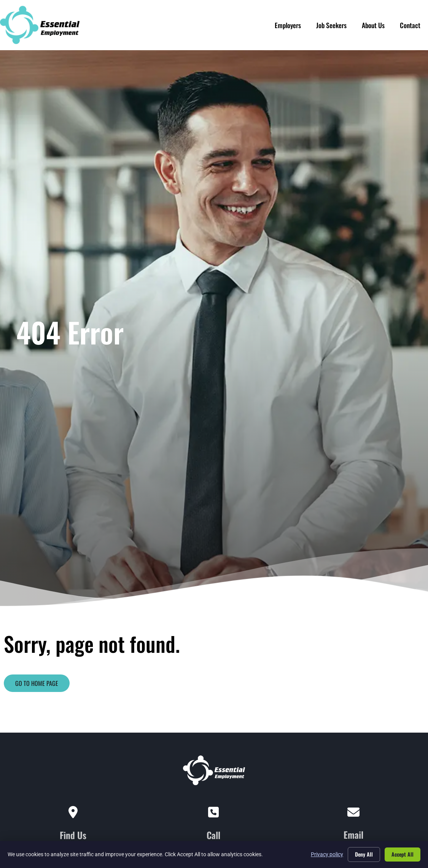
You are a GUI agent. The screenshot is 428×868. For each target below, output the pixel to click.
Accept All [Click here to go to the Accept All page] (403, 854)
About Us (373, 23)
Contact (410, 23)
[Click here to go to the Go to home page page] (37, 683)
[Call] (213, 812)
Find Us (73, 835)
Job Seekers (331, 23)
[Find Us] (73, 812)
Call (213, 835)
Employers (288, 23)
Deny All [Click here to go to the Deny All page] (364, 854)
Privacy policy (327, 854)
